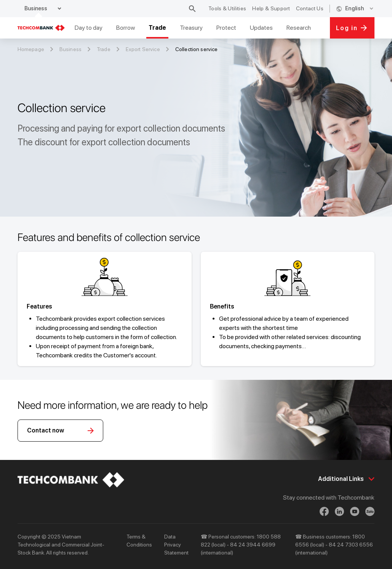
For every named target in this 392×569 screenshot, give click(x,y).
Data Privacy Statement (176, 545)
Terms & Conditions (139, 541)
